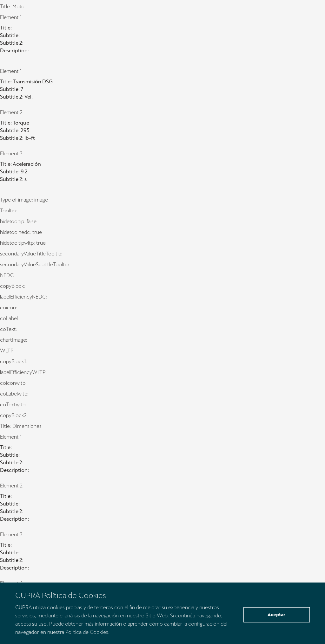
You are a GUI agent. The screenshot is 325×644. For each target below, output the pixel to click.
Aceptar (276, 615)
